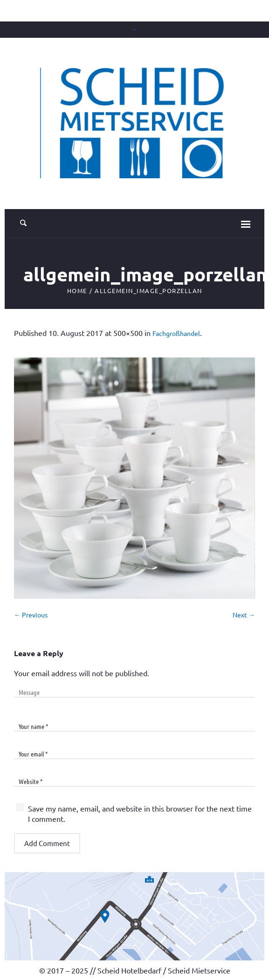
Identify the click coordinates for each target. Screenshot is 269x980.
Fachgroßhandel (176, 333)
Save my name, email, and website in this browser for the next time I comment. (140, 813)
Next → (244, 615)
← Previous (31, 615)
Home (77, 290)
